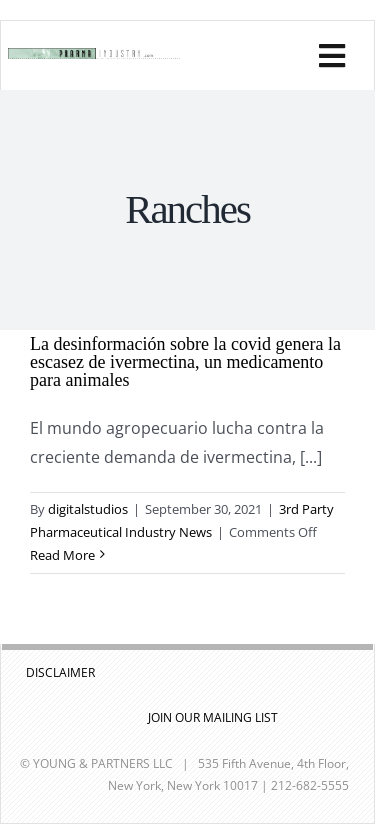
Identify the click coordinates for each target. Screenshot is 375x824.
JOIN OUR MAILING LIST (213, 717)
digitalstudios (88, 509)
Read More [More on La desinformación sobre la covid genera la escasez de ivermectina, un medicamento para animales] (62, 555)
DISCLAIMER (60, 672)
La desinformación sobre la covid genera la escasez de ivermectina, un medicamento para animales (185, 362)
